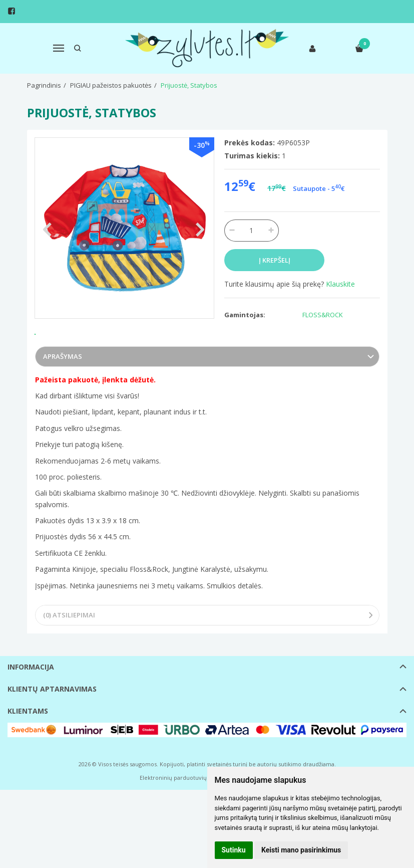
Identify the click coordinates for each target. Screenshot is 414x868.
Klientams (28, 744)
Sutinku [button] (234, 850)
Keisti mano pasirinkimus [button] (301, 850)
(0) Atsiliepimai (69, 648)
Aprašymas (63, 389)
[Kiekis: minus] (232, 231)
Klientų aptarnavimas (52, 722)
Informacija (31, 699)
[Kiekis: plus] (272, 231)
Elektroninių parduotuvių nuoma (183, 811)
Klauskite (340, 284)
